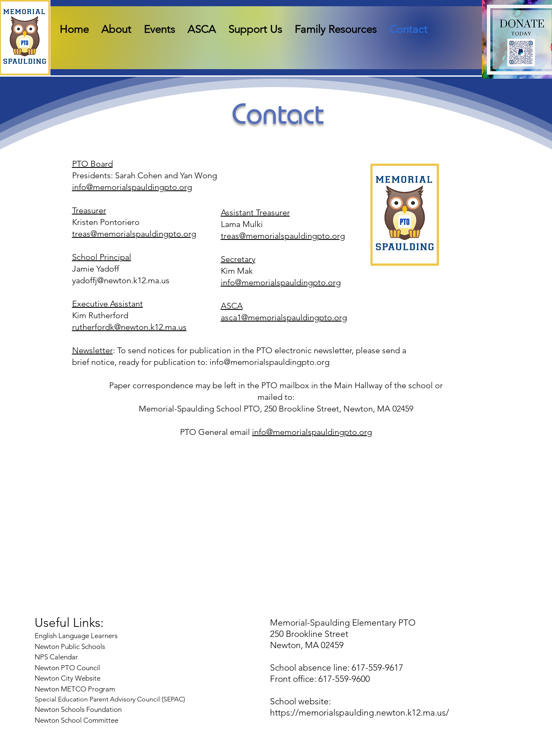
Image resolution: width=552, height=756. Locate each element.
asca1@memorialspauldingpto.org (284, 317)
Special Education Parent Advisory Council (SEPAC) (110, 699)
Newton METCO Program (75, 689)
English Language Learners (76, 636)
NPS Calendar (57, 657)
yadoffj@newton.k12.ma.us (121, 280)
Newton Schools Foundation (79, 709)
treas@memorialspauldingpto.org (134, 234)
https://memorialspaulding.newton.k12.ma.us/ (360, 712)
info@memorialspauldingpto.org (132, 187)
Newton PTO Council (67, 668)
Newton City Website (67, 678)
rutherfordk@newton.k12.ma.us (129, 327)
